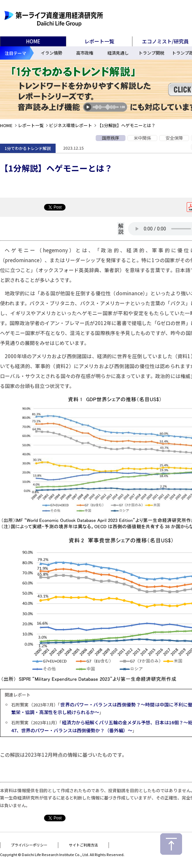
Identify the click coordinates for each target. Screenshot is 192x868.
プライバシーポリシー (29, 843)
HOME (33, 41)
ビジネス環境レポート (71, 125)
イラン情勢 (51, 53)
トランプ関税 (151, 53)
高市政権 (85, 53)
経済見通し (118, 53)
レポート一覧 (31, 125)
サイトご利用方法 (83, 843)
